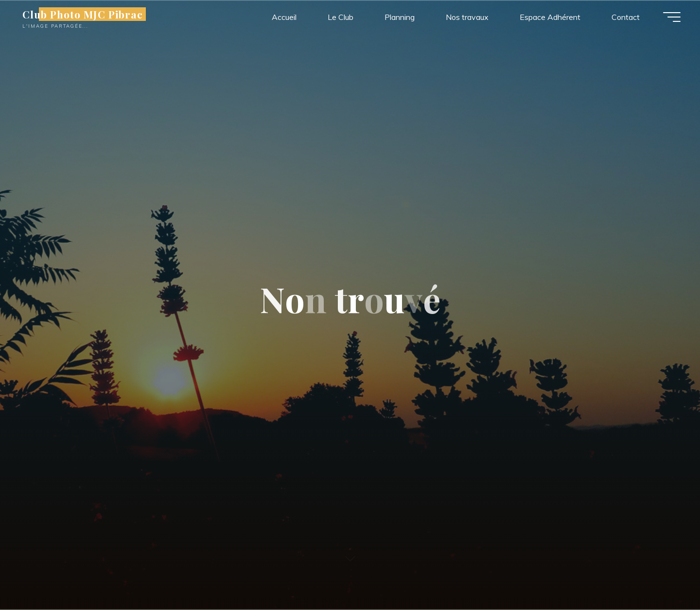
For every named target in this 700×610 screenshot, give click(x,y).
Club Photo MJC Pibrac (83, 14)
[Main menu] (672, 17)
